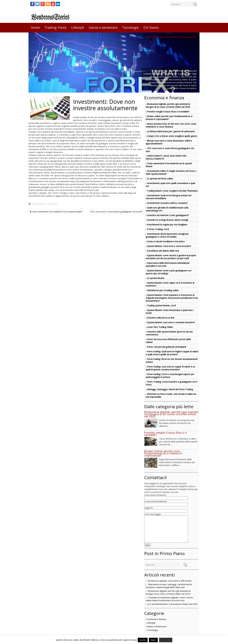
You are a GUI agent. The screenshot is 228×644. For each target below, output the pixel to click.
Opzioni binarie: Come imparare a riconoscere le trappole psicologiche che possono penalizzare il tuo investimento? (172, 298)
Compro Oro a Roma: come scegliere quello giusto (172, 136)
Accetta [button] (143, 640)
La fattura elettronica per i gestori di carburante (171, 131)
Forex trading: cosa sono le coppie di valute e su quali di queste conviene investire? (170, 368)
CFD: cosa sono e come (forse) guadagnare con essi (116, 212)
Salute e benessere (103, 27)
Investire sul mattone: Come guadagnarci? (168, 215)
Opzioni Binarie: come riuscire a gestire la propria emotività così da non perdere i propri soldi (171, 257)
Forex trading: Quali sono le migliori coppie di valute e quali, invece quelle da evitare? (172, 353)
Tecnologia (130, 27)
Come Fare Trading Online (160, 327)
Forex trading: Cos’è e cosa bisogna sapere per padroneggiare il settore (170, 376)
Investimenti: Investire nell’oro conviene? (167, 203)
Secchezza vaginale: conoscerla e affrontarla (169, 581)
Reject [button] (153, 640)
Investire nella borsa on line (161, 318)
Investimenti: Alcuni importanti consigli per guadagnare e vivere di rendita (167, 235)
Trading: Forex (55, 27)
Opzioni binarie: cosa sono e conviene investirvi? (171, 322)
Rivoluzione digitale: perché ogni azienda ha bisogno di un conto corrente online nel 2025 (168, 105)
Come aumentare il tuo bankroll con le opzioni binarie (56, 212)
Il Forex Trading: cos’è (158, 229)
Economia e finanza (156, 619)
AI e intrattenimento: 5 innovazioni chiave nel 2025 (173, 604)
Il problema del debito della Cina (163, 251)
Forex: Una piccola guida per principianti (166, 347)
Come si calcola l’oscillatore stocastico (166, 241)
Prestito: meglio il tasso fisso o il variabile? (168, 112)
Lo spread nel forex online (160, 178)
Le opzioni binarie (156, 278)
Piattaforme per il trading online (163, 290)
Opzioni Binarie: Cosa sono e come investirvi (169, 246)
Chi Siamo (151, 27)
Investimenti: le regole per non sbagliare (167, 224)
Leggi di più (166, 640)
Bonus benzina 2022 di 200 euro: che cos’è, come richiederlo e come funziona (171, 125)
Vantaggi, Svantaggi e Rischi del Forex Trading (170, 389)
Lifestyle (78, 27)
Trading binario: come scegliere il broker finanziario (172, 191)
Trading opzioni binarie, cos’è (161, 305)
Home (35, 27)
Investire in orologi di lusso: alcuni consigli (167, 220)
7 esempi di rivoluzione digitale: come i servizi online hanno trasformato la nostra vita (169, 599)
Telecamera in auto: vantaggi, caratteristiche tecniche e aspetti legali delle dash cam (169, 586)
